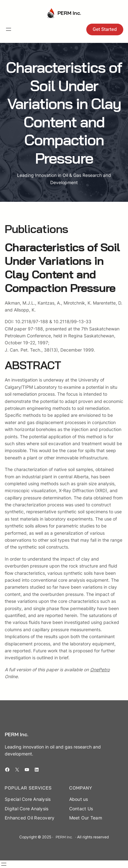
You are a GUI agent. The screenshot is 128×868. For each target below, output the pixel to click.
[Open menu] (9, 29)
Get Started (105, 29)
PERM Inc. (69, 13)
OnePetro (100, 670)
